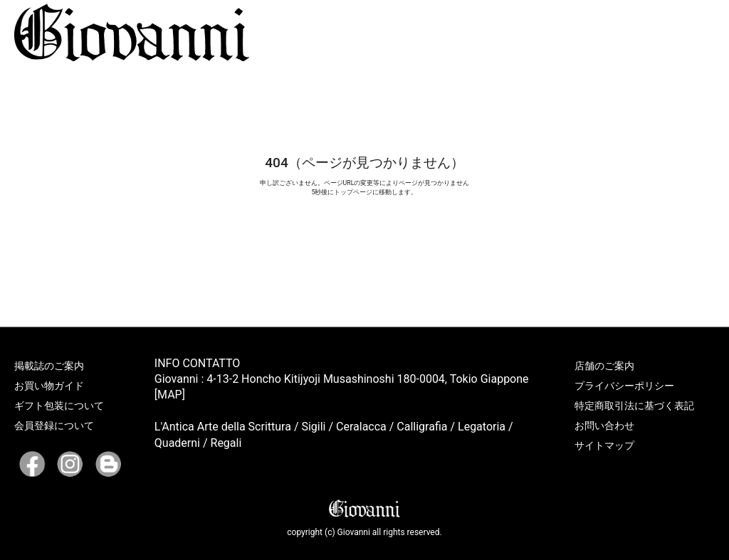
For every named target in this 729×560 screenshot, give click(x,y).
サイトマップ (604, 445)
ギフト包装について (59, 406)
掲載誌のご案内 (49, 366)
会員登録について (54, 426)
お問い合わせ (604, 426)
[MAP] (170, 395)
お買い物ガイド (49, 386)
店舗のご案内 (604, 366)
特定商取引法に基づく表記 (634, 406)
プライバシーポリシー (624, 386)
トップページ (353, 192)
